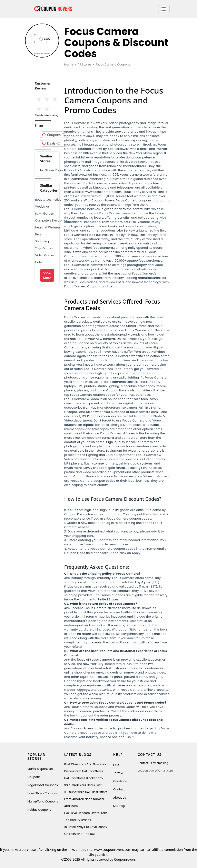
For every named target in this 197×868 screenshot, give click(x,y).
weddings (42, 207)
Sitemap (119, 806)
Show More (47, 275)
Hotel (39, 262)
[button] (164, 9)
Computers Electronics (51, 220)
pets (38, 234)
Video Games (45, 255)
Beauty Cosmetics (48, 200)
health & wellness (48, 227)
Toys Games (44, 248)
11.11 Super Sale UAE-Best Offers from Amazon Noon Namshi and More (86, 799)
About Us (120, 798)
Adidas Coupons (39, 810)
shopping (42, 241)
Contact (119, 789)
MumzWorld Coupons (43, 801)
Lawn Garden (45, 214)
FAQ (116, 765)
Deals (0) (54, 143)
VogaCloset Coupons (43, 785)
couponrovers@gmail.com (155, 770)
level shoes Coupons (43, 793)
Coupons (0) (56, 135)
